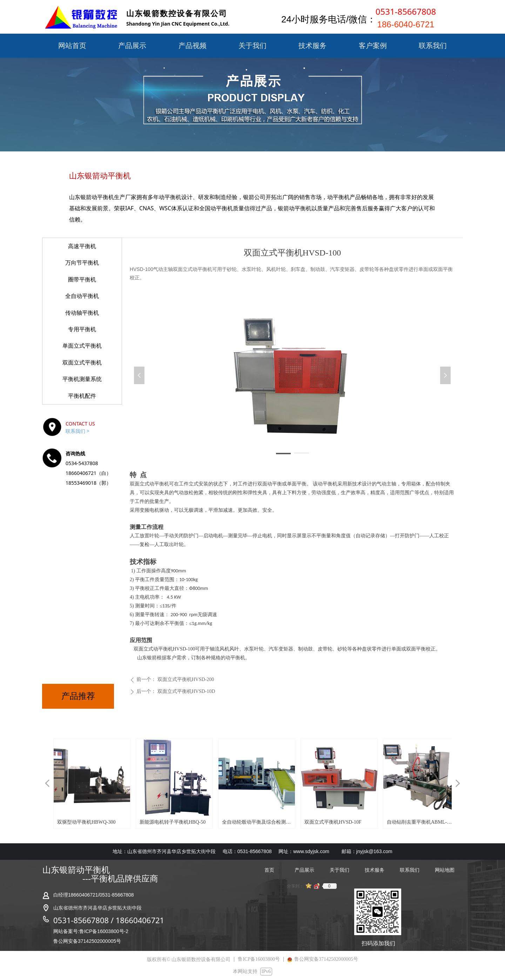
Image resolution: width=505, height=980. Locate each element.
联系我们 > (78, 431)
